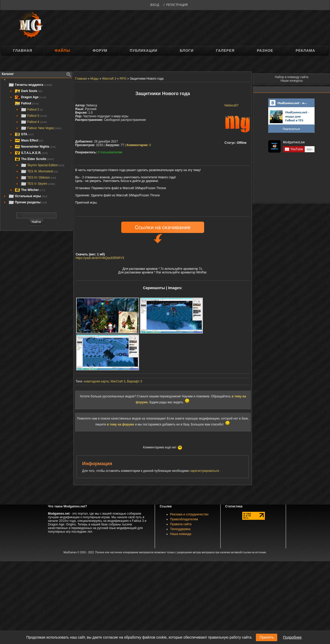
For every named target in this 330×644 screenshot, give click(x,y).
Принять (267, 637)
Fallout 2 (32, 110)
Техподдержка (180, 529)
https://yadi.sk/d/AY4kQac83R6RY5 (100, 258)
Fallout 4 (34, 122)
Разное (265, 51)
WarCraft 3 (118, 381)
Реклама (305, 51)
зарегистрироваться (205, 471)
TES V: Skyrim (38, 184)
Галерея (225, 51)
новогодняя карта (96, 381)
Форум (100, 51)
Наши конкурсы (292, 81)
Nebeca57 (232, 105)
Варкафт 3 (134, 381)
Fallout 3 (34, 116)
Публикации (144, 51)
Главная (23, 51)
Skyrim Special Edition (42, 165)
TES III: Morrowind (39, 171)
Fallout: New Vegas (41, 128)
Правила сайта (181, 524)
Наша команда (181, 534)
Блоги (186, 51)
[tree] (36, 144)
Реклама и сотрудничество (189, 514)
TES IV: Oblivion (38, 178)
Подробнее (292, 637)
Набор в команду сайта (292, 77)
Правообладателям (184, 519)
